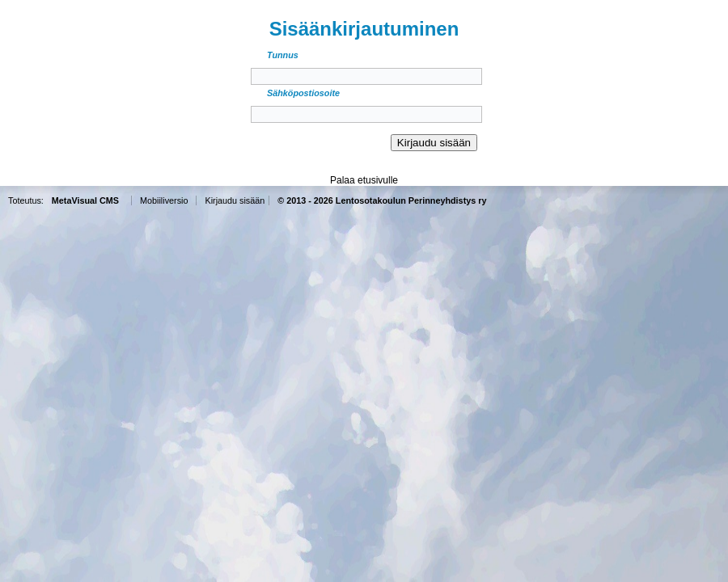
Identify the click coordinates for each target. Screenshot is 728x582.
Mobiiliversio (164, 200)
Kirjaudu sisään (235, 200)
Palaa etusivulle (364, 180)
